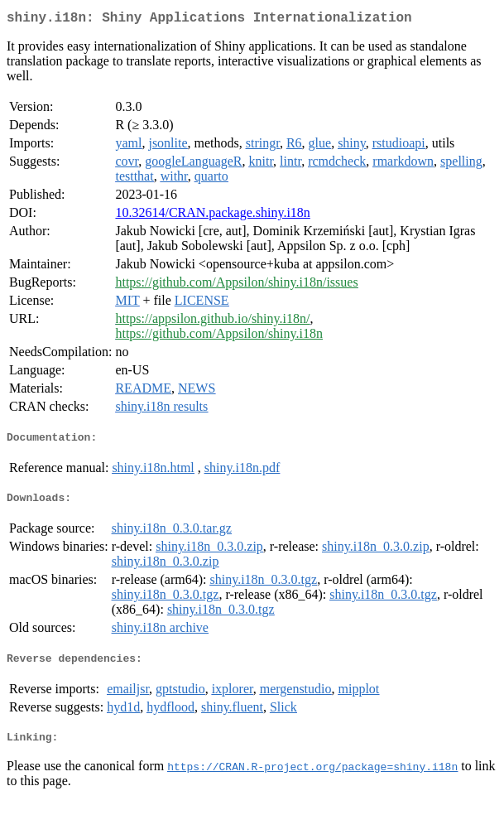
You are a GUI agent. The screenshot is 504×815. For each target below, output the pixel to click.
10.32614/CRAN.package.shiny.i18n (212, 216)
